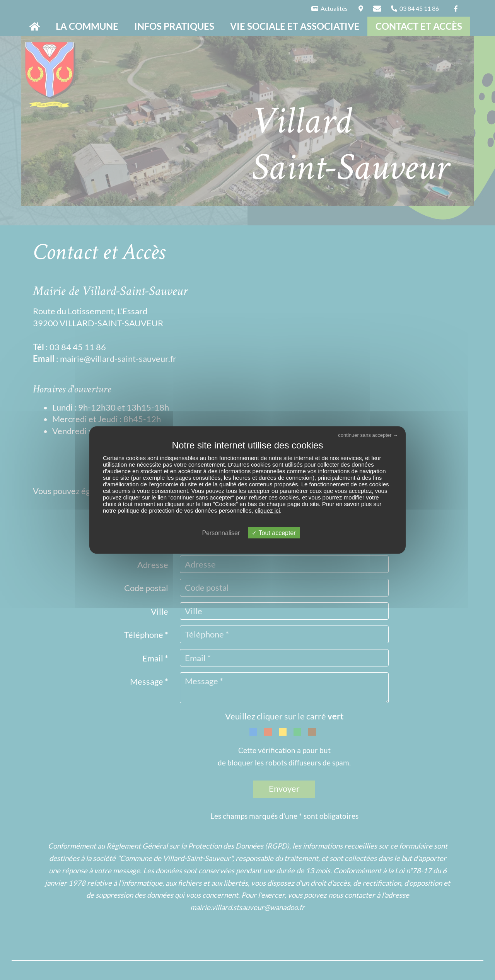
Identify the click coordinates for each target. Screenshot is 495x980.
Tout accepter (274, 533)
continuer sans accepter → (368, 435)
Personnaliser (221, 533)
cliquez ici (267, 510)
